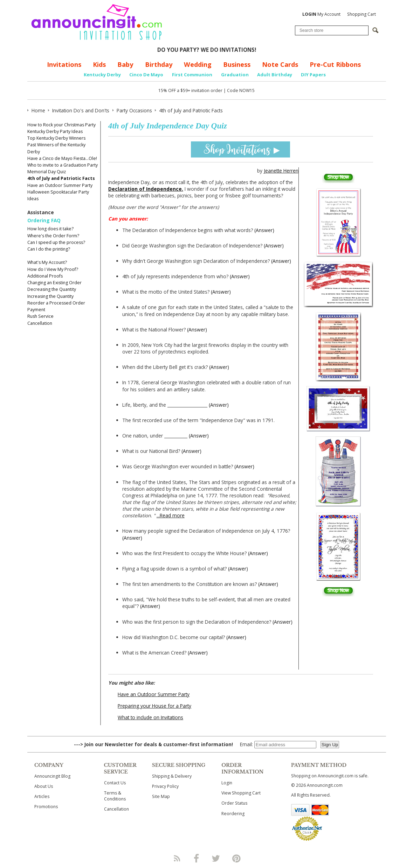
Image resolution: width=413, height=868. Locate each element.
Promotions (46, 807)
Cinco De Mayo (146, 75)
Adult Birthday (275, 75)
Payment (36, 310)
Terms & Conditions (115, 796)
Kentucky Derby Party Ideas (55, 131)
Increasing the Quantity (50, 296)
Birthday (159, 64)
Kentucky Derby (102, 75)
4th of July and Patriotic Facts (61, 178)
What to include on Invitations (150, 717)
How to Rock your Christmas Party (61, 125)
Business (237, 64)
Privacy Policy (165, 786)
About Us (44, 786)
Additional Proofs (45, 276)
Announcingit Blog (52, 776)
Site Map (161, 796)
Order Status (234, 803)
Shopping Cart (362, 14)
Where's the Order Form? (53, 236)
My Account (321, 14)
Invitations (64, 64)
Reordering (233, 814)
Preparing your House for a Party (154, 706)
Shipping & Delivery (172, 776)
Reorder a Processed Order (56, 303)
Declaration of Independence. (146, 189)
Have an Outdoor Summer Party (60, 185)
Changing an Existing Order (54, 283)
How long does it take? (50, 229)
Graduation (235, 75)
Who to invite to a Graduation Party (63, 165)
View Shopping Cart (241, 793)
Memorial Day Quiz (47, 172)
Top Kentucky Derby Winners (56, 138)
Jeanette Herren (281, 171)
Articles (42, 796)
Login (227, 783)
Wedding (198, 64)
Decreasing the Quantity (52, 289)
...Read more (171, 515)
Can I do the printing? (49, 249)
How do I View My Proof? (53, 269)
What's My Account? (47, 262)
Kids (99, 64)
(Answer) (264, 230)
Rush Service (40, 316)
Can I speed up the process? (56, 242)
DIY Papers (313, 75)
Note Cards (280, 64)
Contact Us (115, 783)
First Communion (192, 75)
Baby (125, 64)
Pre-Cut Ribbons (335, 64)
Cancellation (40, 323)
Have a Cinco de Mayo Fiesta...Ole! (62, 158)
